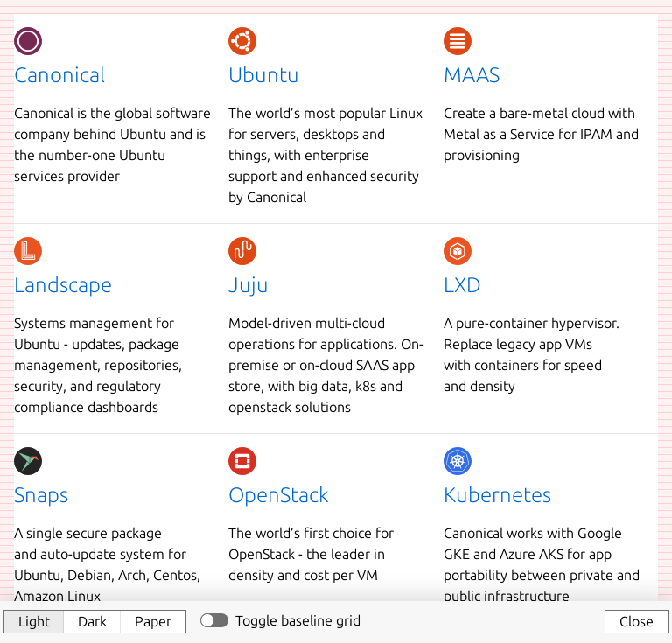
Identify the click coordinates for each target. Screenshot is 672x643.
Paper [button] (153, 621)
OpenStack (279, 495)
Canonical (59, 75)
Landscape (63, 285)
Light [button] (34, 621)
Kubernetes (497, 495)
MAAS (472, 75)
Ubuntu (264, 75)
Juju (248, 285)
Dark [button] (92, 621)
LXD (462, 285)
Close (637, 621)
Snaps (41, 495)
